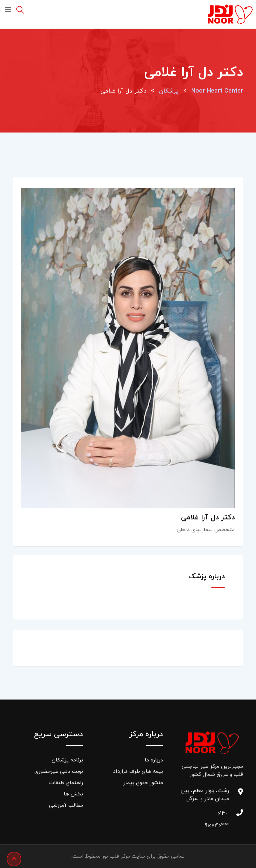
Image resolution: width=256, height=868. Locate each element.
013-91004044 (222, 815)
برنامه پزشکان (67, 760)
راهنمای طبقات (66, 783)
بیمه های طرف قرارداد (138, 771)
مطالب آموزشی (66, 805)
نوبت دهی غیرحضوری (59, 771)
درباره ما (154, 760)
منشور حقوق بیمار (143, 783)
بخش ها (73, 794)
